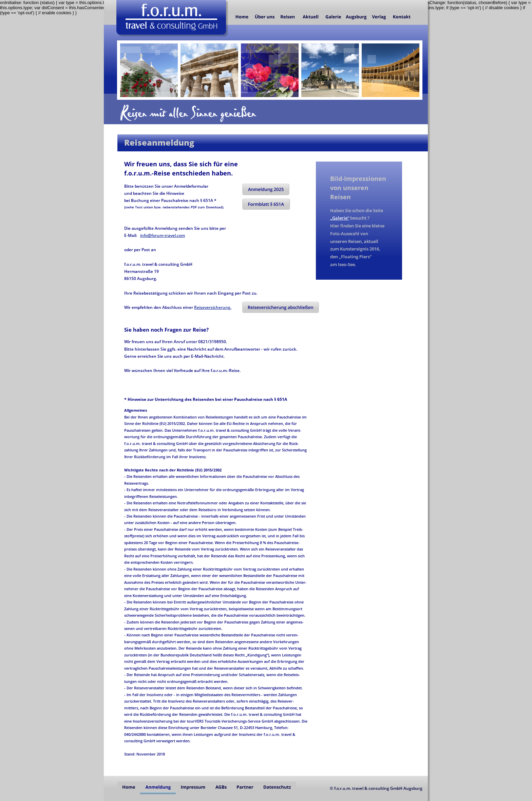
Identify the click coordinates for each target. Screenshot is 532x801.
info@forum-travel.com (163, 235)
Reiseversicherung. (213, 307)
